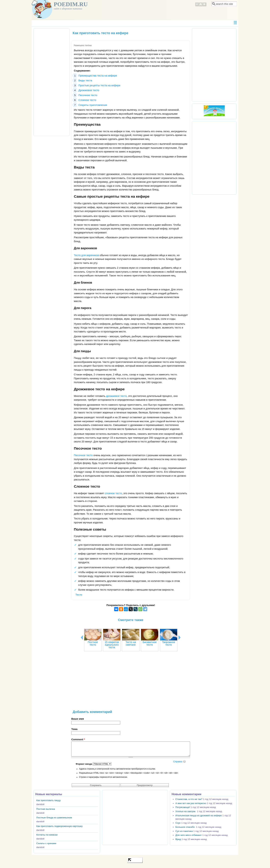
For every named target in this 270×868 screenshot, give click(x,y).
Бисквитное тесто (150, 643)
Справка (178, 762)
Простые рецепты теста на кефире (99, 85)
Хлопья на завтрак (186, 811)
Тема (74, 729)
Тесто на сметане (131, 643)
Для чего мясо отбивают (189, 835)
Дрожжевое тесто (89, 90)
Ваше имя (78, 719)
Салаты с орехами (46, 843)
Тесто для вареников (86, 255)
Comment (78, 739)
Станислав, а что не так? (189, 799)
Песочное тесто (88, 95)
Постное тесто (93, 643)
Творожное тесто (169, 643)
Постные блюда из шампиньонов (54, 818)
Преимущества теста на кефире (98, 76)
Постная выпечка (46, 809)
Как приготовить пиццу (49, 800)
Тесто (79, 595)
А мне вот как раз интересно (191, 803)
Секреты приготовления (93, 105)
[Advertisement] (131, 682)
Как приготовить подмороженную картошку (59, 826)
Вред (178, 839)
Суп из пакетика (184, 831)
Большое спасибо (185, 827)
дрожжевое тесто (116, 396)
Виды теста (85, 80)
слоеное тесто (113, 493)
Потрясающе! (183, 807)
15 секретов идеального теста (112, 645)
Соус (178, 823)
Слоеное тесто (87, 100)
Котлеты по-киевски (47, 835)
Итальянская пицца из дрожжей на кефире (199, 815)
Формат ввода (84, 764)
